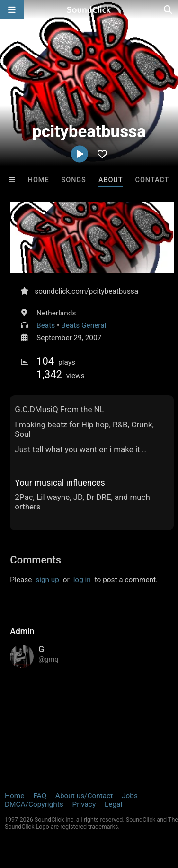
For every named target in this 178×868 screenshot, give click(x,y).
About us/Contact (84, 796)
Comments (36, 560)
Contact (152, 180)
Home (39, 180)
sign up (47, 580)
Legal (113, 804)
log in (82, 580)
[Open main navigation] (12, 9)
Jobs (130, 796)
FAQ (40, 796)
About (111, 180)
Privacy (84, 804)
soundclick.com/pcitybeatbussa (86, 291)
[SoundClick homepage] (89, 9)
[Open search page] (169, 9)
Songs (74, 180)
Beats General (84, 325)
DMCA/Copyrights (34, 804)
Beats (46, 325)
